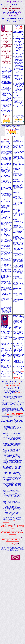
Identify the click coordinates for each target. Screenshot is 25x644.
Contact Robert (14, 543)
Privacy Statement (17, 545)
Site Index (10, 525)
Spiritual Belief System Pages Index (11, 531)
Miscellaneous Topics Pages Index (11, 538)
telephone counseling (12, 385)
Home (3, 525)
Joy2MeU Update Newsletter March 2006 (18, 378)
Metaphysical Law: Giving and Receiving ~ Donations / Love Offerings (13, 414)
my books (17, 383)
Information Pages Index (13, 541)
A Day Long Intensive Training (18, 28)
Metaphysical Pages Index (8, 533)
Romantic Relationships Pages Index (11, 540)
